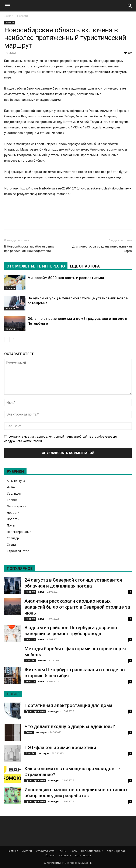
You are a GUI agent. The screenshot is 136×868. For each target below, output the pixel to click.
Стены (11, 544)
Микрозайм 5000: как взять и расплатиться (66, 278)
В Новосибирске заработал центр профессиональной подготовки (29, 249)
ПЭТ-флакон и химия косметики (60, 748)
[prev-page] (7, 339)
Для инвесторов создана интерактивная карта (102, 249)
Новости (22, 16)
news (41, 592)
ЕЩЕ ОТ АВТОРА (85, 266)
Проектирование (19, 532)
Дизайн (12, 487)
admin (42, 660)
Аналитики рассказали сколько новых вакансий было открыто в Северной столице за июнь (77, 607)
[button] (7, 6)
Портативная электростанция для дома (68, 705)
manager (54, 711)
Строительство (18, 551)
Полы (11, 525)
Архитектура (16, 481)
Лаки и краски (17, 506)
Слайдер (13, 538)
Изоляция (14, 493)
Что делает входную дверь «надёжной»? (70, 726)
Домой (9, 16)
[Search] (130, 6)
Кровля (12, 500)
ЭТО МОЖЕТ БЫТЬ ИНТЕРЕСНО (36, 266)
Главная (13, 851)
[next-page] (14, 339)
